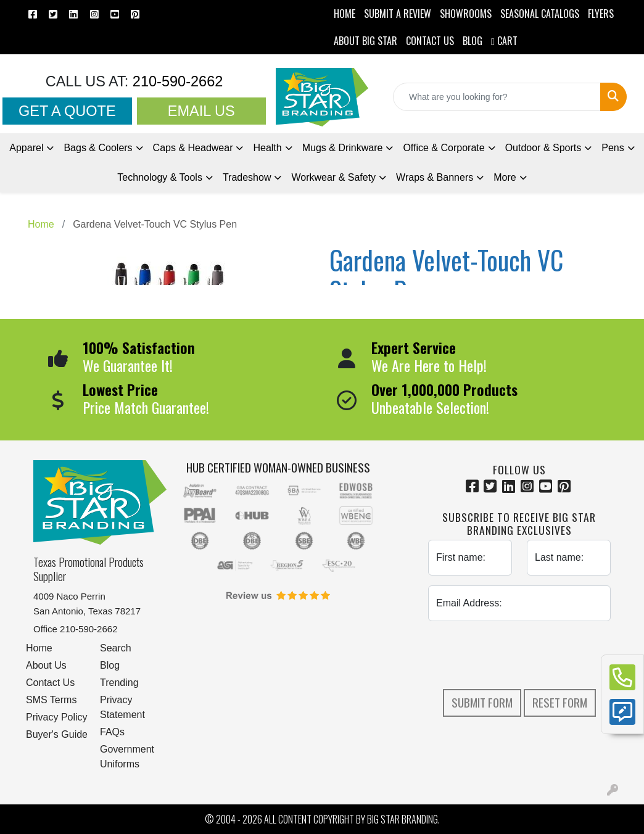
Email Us (201, 111)
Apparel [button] (26, 148)
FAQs (112, 732)
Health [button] (267, 148)
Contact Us (50, 683)
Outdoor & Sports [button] (543, 148)
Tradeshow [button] (247, 177)
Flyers (601, 14)
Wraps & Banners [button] (435, 177)
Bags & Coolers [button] (98, 148)
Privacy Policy (57, 717)
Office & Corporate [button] (444, 148)
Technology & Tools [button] (160, 177)
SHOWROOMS (466, 14)
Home (39, 648)
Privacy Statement (122, 707)
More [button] (505, 177)
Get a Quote (67, 111)
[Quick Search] (497, 97)
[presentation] (522, 655)
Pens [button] (613, 148)
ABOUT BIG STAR (365, 41)
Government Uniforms (127, 757)
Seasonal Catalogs (540, 14)
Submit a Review (398, 14)
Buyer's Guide (57, 734)
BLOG (473, 41)
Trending (119, 683)
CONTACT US (430, 41)
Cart (504, 41)
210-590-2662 (175, 81)
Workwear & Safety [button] (333, 177)
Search (116, 648)
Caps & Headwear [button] (193, 148)
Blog (110, 665)
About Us (46, 665)
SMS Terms (51, 700)
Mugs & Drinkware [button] (343, 148)
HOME (345, 14)
